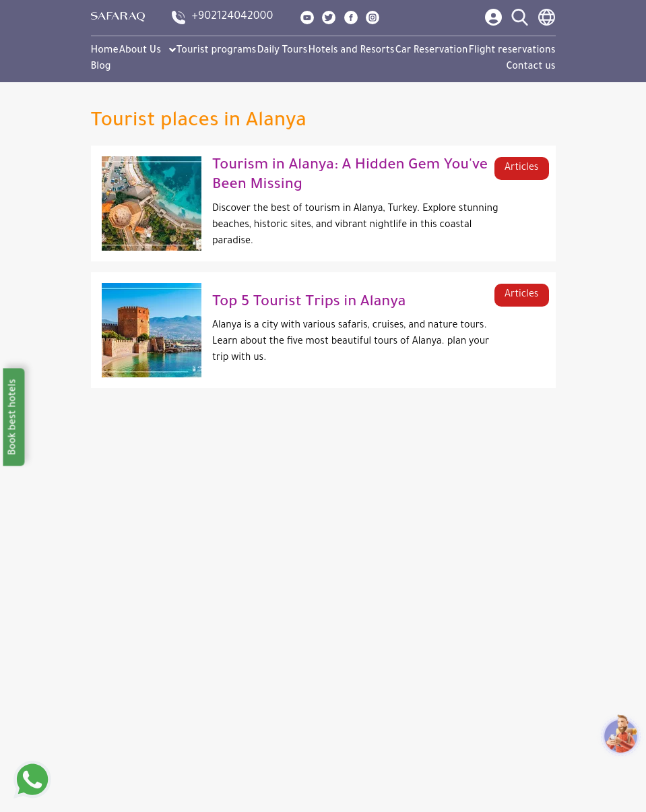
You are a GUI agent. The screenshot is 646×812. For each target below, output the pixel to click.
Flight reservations (512, 51)
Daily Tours (282, 51)
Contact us (531, 67)
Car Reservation (432, 51)
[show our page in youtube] (307, 18)
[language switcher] (547, 18)
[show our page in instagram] (373, 18)
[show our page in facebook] (351, 18)
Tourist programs (217, 51)
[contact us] (223, 18)
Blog (101, 67)
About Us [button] (148, 51)
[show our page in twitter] (329, 18)
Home (105, 51)
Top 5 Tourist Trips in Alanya (309, 303)
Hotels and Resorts (351, 51)
